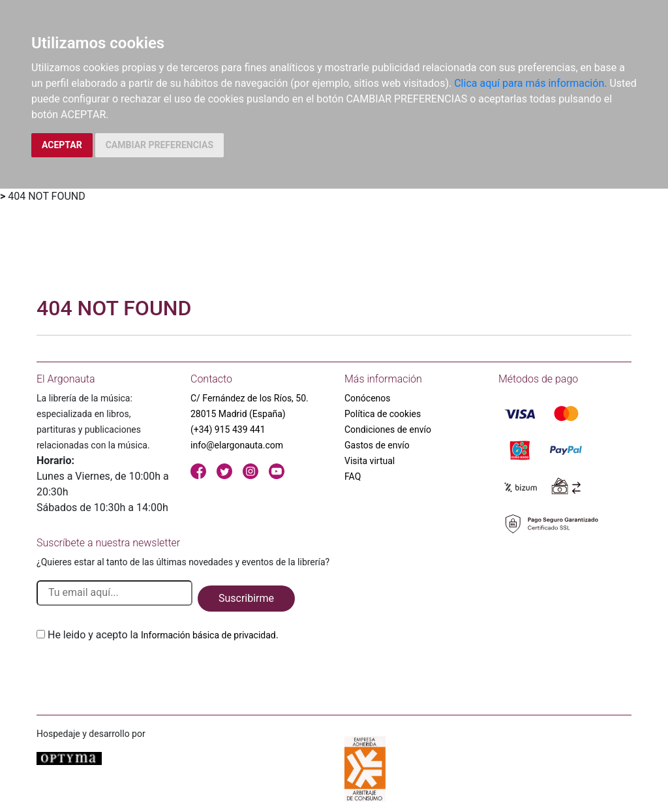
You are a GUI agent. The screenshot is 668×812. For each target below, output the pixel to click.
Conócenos (368, 398)
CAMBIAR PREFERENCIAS (159, 145)
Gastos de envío (377, 445)
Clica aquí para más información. (530, 83)
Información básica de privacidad (208, 635)
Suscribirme (246, 598)
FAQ (353, 476)
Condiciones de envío (388, 429)
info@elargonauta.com (237, 445)
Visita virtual (370, 461)
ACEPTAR (62, 145)
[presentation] (136, 674)
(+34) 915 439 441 (228, 429)
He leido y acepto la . (163, 635)
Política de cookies (383, 414)
